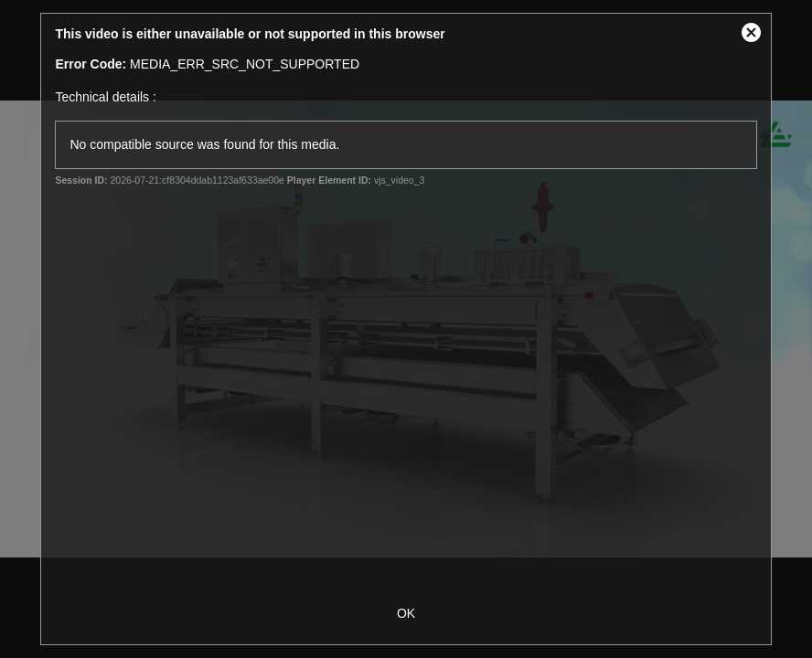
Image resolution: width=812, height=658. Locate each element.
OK (406, 613)
